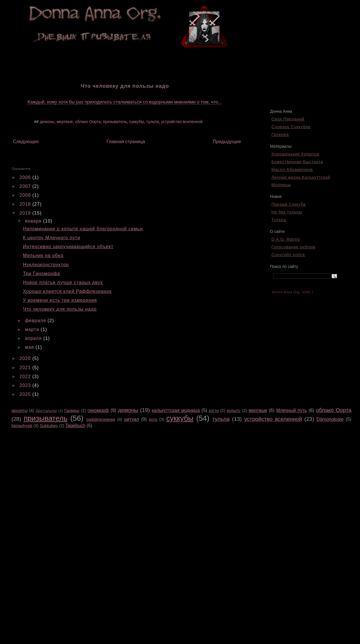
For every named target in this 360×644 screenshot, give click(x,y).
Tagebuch (75, 426)
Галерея (280, 135)
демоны (47, 122)
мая (30, 347)
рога (153, 419)
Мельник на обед (43, 255)
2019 (26, 213)
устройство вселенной (182, 122)
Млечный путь (292, 410)
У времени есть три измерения (60, 300)
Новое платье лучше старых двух (63, 282)
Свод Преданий (288, 119)
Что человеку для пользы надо (60, 309)
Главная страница (126, 142)
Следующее (26, 142)
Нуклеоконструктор (46, 265)
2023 (26, 385)
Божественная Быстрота (297, 162)
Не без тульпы (287, 212)
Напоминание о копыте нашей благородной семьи (83, 229)
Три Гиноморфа (41, 274)
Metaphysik (22, 426)
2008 (26, 195)
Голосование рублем (293, 247)
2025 (26, 394)
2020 (26, 358)
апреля (34, 338)
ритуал (132, 419)
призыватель (115, 122)
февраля (36, 321)
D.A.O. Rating (286, 239)
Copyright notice (288, 255)
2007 (26, 186)
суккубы (137, 122)
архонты (20, 410)
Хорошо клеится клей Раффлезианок (67, 291)
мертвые (65, 122)
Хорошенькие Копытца (295, 154)
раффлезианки (101, 419)
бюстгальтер (46, 411)
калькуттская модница (176, 410)
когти (214, 410)
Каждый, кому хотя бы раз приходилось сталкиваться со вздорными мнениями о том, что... (125, 102)
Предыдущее (227, 142)
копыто (234, 410)
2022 (26, 377)
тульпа (153, 122)
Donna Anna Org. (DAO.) (293, 292)
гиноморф (98, 410)
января (34, 221)
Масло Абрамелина (292, 170)
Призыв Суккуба (289, 204)
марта (33, 329)
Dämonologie (330, 419)
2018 (26, 204)
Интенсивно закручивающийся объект (68, 247)
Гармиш (72, 410)
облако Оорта (88, 122)
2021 (26, 368)
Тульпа (279, 220)
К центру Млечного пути (52, 238)
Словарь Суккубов (291, 127)
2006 (26, 177)
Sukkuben (49, 426)
